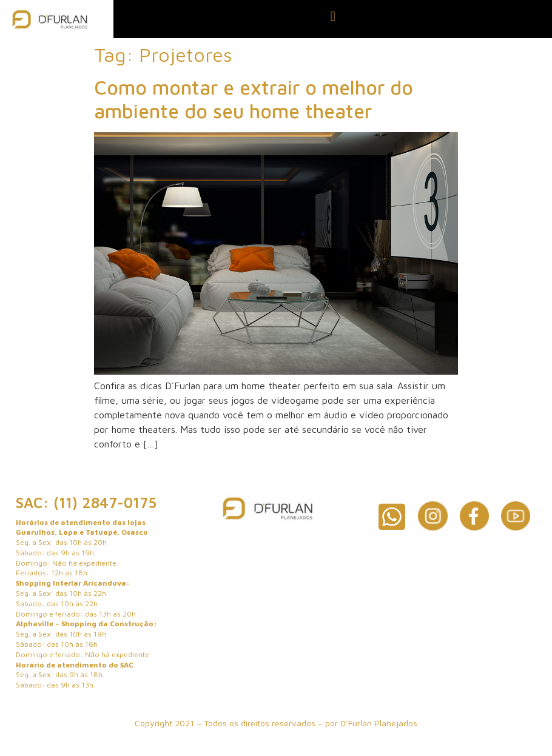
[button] (333, 16)
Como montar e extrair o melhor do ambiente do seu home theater (254, 99)
